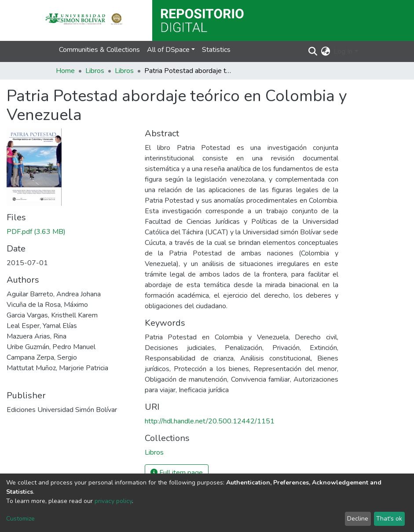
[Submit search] (313, 51)
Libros (95, 71)
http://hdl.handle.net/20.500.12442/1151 (210, 421)
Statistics (216, 50)
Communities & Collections (99, 50)
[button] (325, 51)
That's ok (389, 519)
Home (65, 71)
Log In (343, 51)
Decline (358, 519)
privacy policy (113, 501)
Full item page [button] (177, 473)
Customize (20, 519)
